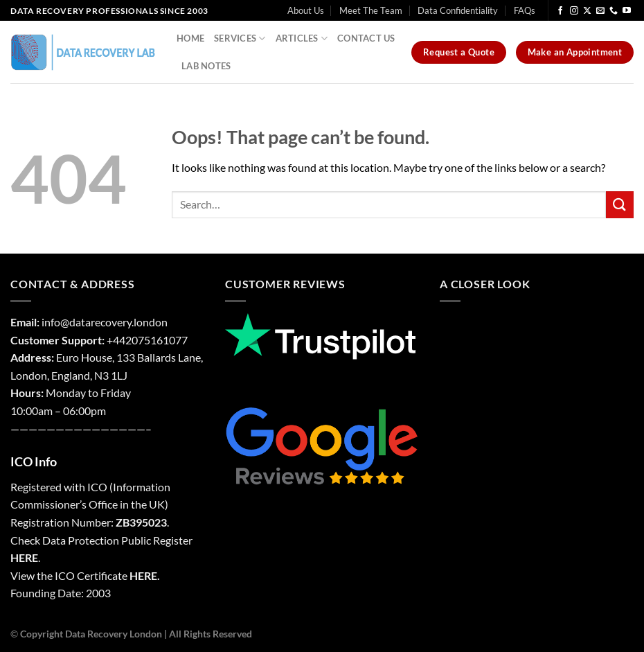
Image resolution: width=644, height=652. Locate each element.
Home (190, 38)
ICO (97, 487)
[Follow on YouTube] (627, 11)
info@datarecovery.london (105, 322)
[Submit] (620, 205)
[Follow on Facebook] (560, 11)
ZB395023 (141, 522)
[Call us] (614, 11)
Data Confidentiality (458, 10)
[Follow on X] (587, 11)
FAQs (525, 10)
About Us (306, 10)
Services (240, 38)
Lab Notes (206, 66)
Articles (302, 38)
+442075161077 (147, 340)
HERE (24, 557)
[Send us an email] (600, 11)
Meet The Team (371, 10)
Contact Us (366, 38)
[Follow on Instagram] (574, 11)
